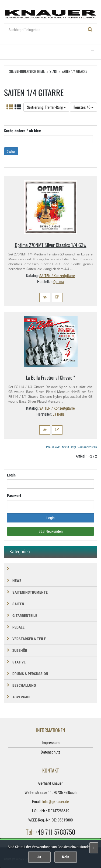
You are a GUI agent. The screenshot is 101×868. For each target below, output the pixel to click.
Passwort (14, 496)
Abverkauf (22, 697)
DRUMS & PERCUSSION (30, 674)
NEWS (17, 581)
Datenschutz (50, 752)
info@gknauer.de (56, 802)
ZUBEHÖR (20, 650)
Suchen (11, 151)
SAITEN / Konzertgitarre (57, 276)
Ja (39, 857)
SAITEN (18, 604)
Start (53, 71)
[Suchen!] (90, 30)
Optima (59, 282)
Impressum (51, 743)
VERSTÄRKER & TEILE (29, 639)
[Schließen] (94, 848)
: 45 (83, 107)
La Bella (59, 414)
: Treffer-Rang (46, 107)
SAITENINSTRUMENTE (30, 592)
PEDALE (18, 627)
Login (11, 475)
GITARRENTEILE (25, 616)
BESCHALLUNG (24, 685)
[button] (45, 297)
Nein (66, 857)
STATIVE (19, 662)
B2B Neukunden (51, 531)
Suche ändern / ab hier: (23, 131)
